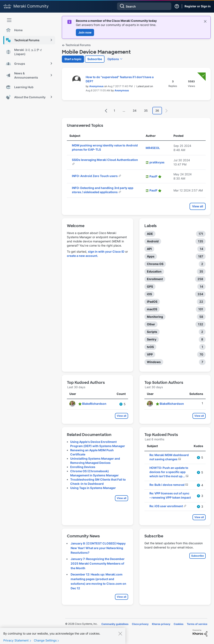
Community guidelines (115, 624)
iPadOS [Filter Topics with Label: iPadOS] (152, 302)
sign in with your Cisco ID (106, 252)
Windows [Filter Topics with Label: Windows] (154, 362)
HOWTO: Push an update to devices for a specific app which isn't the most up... (169, 472)
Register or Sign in (198, 6)
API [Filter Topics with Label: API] (149, 249)
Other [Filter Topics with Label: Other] (151, 324)
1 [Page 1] (114, 111)
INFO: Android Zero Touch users (95, 176)
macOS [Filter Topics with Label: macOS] (152, 309)
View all (198, 206)
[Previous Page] (106, 111)
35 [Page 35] (146, 111)
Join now (85, 32)
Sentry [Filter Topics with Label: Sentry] (152, 339)
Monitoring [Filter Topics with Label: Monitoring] (155, 317)
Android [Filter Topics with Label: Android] (153, 241)
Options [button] (113, 59)
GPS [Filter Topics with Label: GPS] (150, 286)
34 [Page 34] (135, 111)
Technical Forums (76, 45)
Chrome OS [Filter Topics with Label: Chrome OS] (155, 264)
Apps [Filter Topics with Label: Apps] (151, 256)
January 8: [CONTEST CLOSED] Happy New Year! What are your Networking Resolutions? (98, 548)
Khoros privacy (161, 624)
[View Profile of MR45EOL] (153, 148)
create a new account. (82, 256)
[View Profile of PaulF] (153, 176)
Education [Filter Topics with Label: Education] (154, 271)
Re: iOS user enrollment (166, 506)
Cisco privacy (140, 624)
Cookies (179, 624)
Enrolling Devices (83, 467)
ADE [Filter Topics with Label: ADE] (150, 234)
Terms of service (197, 624)
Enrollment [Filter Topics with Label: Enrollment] (155, 279)
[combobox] (144, 6)
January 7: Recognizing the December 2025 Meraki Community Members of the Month (98, 563)
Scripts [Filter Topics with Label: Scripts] (152, 332)
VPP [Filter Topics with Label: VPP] (150, 354)
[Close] (120, 635)
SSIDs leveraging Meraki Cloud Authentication (105, 160)
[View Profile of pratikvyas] (157, 162)
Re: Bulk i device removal (167, 485)
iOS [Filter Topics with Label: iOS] (149, 294)
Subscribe (95, 59)
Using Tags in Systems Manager (93, 488)
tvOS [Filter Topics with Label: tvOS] (150, 347)
